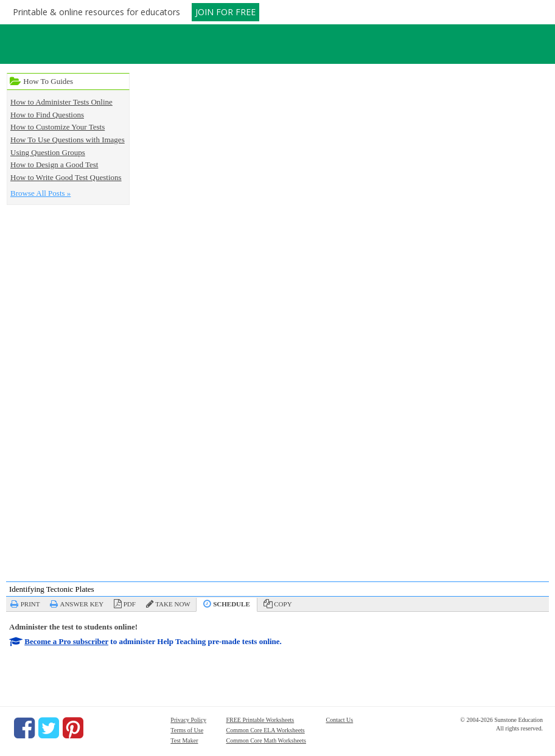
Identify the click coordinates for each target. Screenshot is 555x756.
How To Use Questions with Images (68, 140)
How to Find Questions (47, 115)
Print (30, 604)
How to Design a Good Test (54, 165)
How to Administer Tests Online (61, 102)
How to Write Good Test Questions (66, 177)
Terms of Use (187, 730)
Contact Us (339, 720)
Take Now (173, 604)
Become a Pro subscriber (66, 641)
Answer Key (82, 604)
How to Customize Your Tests (58, 127)
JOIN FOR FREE (225, 12)
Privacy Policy (188, 720)
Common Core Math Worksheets (266, 740)
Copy (283, 604)
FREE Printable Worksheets (260, 720)
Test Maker (184, 740)
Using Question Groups (48, 152)
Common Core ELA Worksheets (265, 730)
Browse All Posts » (40, 193)
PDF (130, 604)
